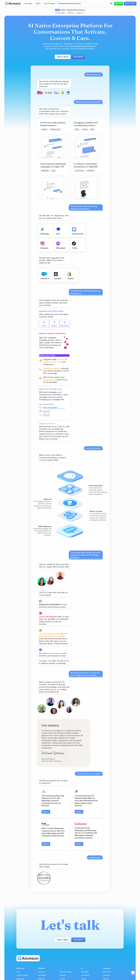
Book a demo (63, 57)
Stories (38, 3)
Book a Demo (130, 3)
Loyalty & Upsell (22, 975)
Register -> (81, 13)
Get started (78, 57)
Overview (42, 972)
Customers (107, 975)
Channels (41, 979)
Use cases (28, 3)
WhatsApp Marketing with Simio (70, 3)
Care (18, 972)
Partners (106, 979)
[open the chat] (133, 973)
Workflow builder (66, 972)
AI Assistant (85, 975)
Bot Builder (42, 975)
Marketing (20, 979)
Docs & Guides (49, 3)
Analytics (63, 975)
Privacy (62, 979)
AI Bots (84, 979)
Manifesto (85, 972)
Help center (107, 972)
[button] (111, 4)
